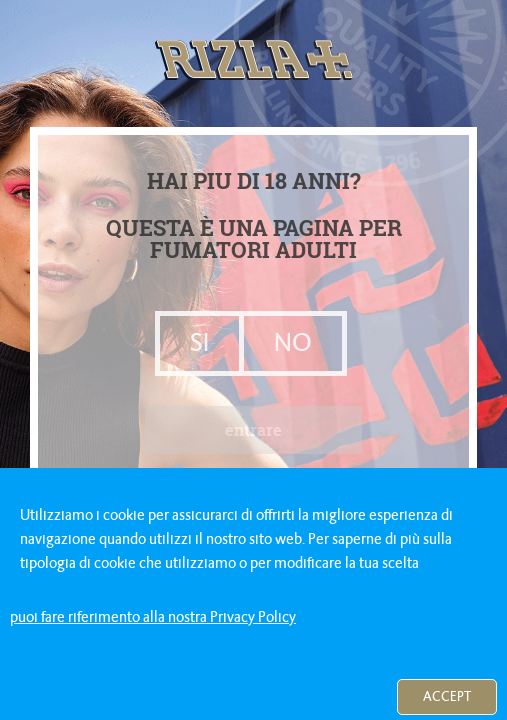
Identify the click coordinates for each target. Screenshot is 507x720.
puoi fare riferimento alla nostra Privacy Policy (153, 617)
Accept (447, 696)
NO (293, 343)
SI (199, 343)
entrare (253, 429)
